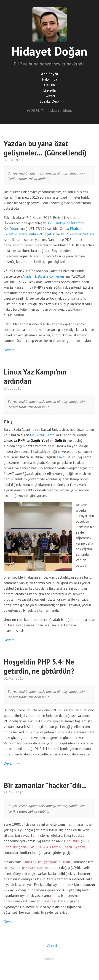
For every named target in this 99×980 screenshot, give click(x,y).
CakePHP (64, 457)
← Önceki (50, 946)
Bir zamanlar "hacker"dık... (45, 785)
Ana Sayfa (50, 74)
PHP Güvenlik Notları (77, 234)
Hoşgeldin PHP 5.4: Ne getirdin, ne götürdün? (39, 666)
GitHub (49, 85)
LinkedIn (50, 90)
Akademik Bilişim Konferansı (44, 276)
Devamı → (12, 350)
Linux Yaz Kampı (43, 435)
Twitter (50, 96)
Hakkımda (49, 79)
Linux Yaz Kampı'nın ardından (35, 376)
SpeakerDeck (49, 101)
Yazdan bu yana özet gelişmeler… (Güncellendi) (45, 148)
